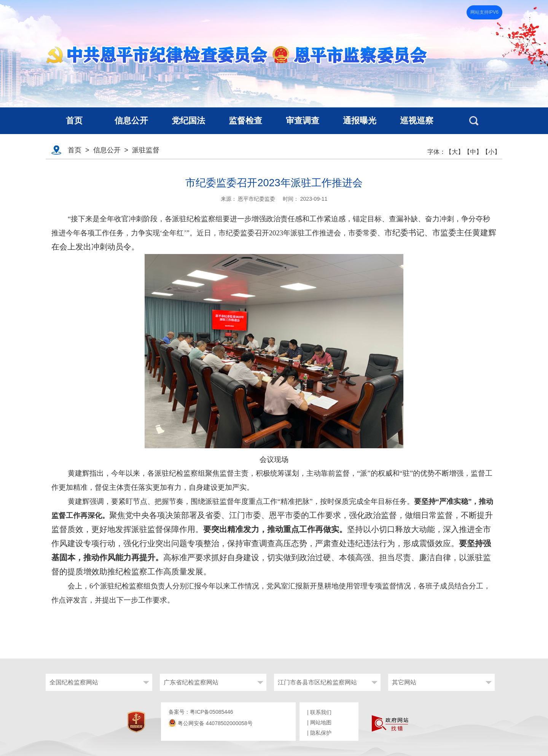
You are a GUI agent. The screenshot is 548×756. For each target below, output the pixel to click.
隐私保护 (321, 733)
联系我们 (321, 712)
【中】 (473, 152)
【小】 (491, 152)
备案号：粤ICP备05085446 (201, 712)
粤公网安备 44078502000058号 (211, 723)
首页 (75, 150)
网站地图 (321, 722)
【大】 (455, 152)
